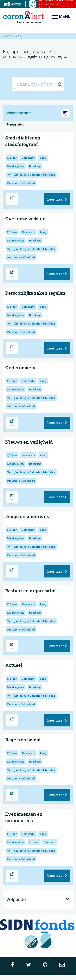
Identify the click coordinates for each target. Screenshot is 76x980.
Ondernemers (20, 368)
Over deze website (25, 219)
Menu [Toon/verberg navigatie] (61, 17)
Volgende (38, 899)
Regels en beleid (23, 740)
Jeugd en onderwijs (27, 516)
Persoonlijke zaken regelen (35, 293)
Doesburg (35, 166)
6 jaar (12, 232)
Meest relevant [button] (17, 113)
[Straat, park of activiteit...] (36, 84)
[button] (65, 113)
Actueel (14, 665)
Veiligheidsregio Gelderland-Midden (31, 175)
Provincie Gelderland (21, 183)
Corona (34, 842)
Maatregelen (16, 166)
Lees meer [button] (57, 199)
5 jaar (12, 158)
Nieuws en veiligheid (29, 442)
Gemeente (28, 158)
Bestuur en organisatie (30, 591)
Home (7, 36)
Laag (43, 158)
